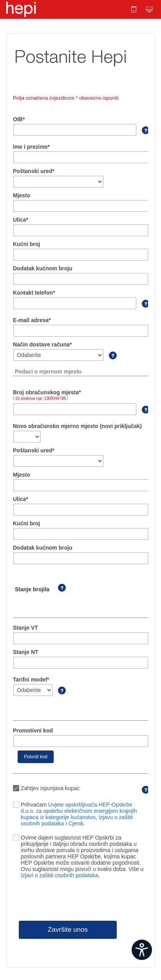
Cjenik (76, 823)
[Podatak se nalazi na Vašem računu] (142, 413)
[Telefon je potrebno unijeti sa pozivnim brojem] (142, 308)
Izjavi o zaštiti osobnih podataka (60, 875)
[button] (134, 9)
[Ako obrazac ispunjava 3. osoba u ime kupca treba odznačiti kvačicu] (142, 794)
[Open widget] (142, 950)
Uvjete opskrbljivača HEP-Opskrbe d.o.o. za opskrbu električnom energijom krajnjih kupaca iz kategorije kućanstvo (79, 811)
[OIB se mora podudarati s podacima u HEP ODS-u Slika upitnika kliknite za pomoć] (142, 134)
